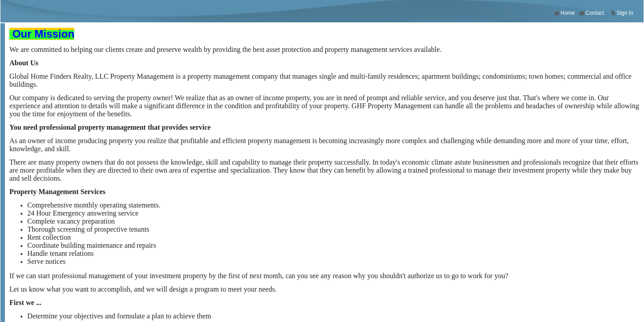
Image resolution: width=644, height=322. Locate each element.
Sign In (622, 13)
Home (564, 13)
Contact (591, 13)
